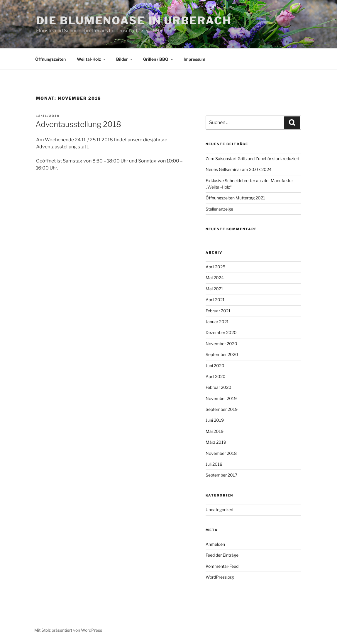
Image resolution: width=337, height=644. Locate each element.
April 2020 (216, 376)
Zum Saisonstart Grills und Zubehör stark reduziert (253, 159)
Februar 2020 (219, 387)
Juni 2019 (215, 420)
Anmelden (215, 544)
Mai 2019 (215, 431)
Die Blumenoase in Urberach (134, 21)
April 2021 (215, 300)
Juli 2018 (214, 464)
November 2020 (221, 344)
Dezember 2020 (221, 332)
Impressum (194, 59)
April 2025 (215, 267)
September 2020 (222, 354)
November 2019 (221, 398)
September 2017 (221, 475)
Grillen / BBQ (159, 59)
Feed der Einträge (222, 555)
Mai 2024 (215, 278)
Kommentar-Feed (222, 566)
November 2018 (221, 453)
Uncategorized (219, 510)
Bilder (125, 59)
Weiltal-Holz (92, 59)
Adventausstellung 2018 (78, 124)
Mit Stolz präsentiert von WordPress (68, 630)
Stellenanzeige (219, 209)
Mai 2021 (214, 289)
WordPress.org (220, 577)
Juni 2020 (215, 366)
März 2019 (216, 442)
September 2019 (222, 409)
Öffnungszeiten (50, 59)
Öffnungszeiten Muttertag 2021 (235, 198)
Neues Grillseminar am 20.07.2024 (239, 169)
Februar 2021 (218, 311)
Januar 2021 (217, 322)
